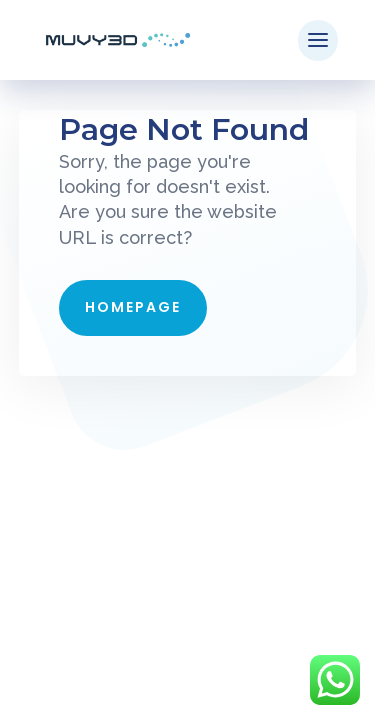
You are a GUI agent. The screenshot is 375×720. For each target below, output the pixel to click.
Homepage (133, 307)
